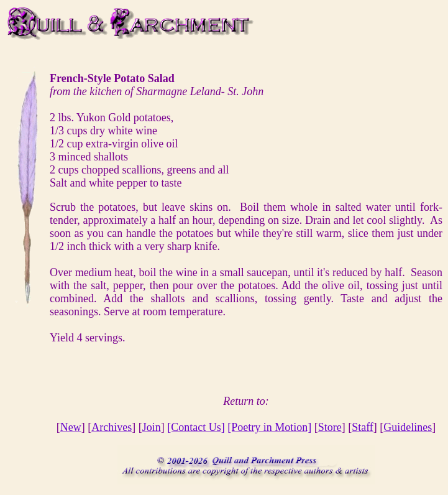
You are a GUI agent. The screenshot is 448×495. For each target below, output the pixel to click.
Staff (363, 427)
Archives (112, 427)
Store (330, 427)
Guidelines (408, 427)
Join (152, 427)
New (71, 427)
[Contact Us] (196, 427)
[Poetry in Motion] (269, 427)
